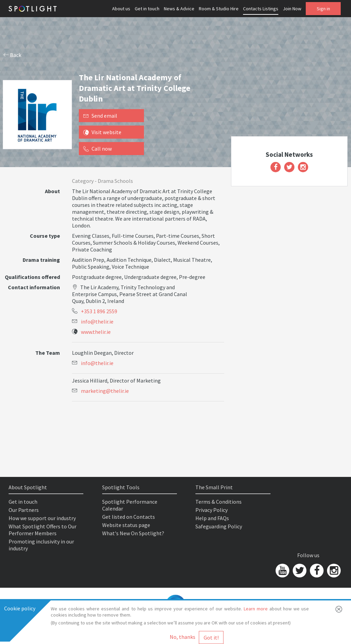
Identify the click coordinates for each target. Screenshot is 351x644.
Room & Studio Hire (219, 9)
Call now (98, 149)
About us (121, 9)
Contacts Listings (261, 9)
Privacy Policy (211, 510)
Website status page (126, 525)
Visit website (102, 132)
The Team (48, 353)
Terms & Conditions (219, 502)
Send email (100, 116)
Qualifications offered (32, 277)
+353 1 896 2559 (99, 311)
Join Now (292, 9)
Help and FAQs (212, 518)
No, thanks (183, 637)
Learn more (256, 609)
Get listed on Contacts (129, 517)
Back (12, 55)
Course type (45, 236)
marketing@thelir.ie (105, 391)
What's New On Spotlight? (133, 533)
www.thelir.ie (96, 332)
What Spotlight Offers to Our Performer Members (43, 530)
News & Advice (179, 9)
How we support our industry (42, 518)
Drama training (41, 260)
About (52, 191)
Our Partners (24, 510)
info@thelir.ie (97, 321)
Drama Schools (115, 181)
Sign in (323, 9)
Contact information (34, 287)
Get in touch (147, 9)
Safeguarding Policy (219, 526)
